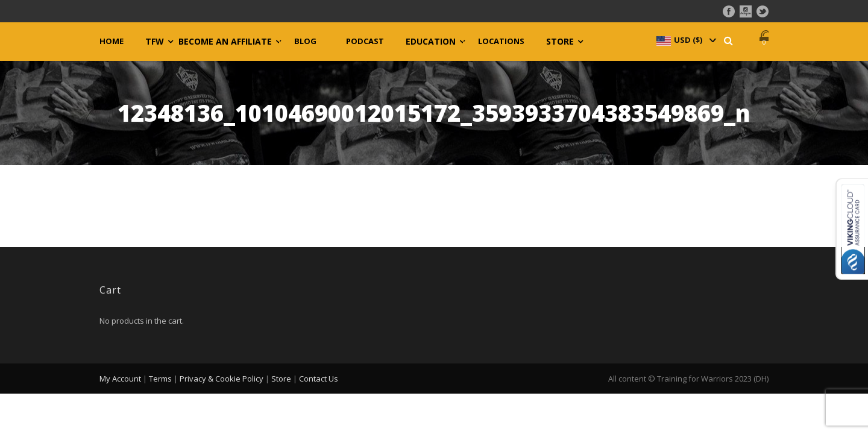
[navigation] (685, 40)
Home (112, 41)
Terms (160, 379)
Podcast (365, 41)
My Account (120, 379)
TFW (155, 42)
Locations (501, 41)
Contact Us (319, 379)
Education (431, 42)
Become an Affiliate (225, 42)
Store (560, 42)
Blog (305, 41)
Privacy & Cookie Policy (222, 379)
